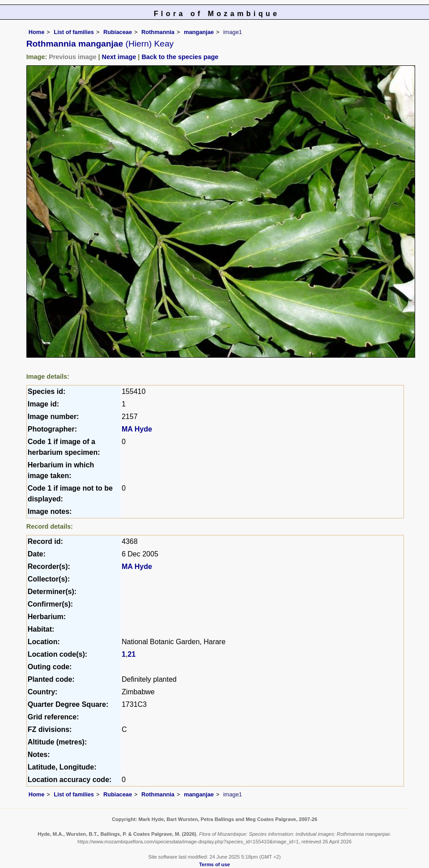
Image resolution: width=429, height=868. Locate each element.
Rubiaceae (118, 32)
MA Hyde (137, 429)
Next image (119, 57)
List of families (74, 32)
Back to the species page (180, 57)
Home (37, 32)
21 (132, 654)
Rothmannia (158, 32)
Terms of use (214, 864)
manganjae (199, 32)
